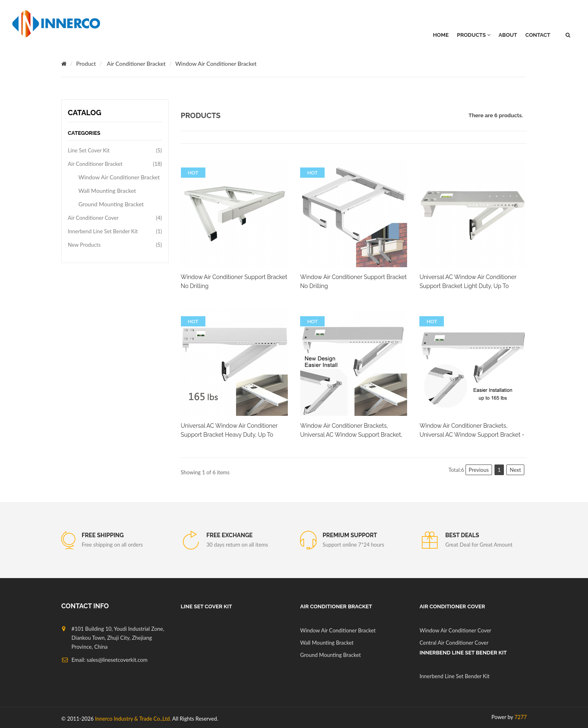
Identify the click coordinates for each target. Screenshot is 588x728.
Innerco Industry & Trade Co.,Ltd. (133, 719)
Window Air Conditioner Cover (456, 630)
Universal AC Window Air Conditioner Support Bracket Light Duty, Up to (468, 281)
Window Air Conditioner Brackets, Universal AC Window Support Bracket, (351, 430)
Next (515, 470)
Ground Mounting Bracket (111, 204)
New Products (84, 245)
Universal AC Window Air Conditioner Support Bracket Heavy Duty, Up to (229, 430)
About (508, 35)
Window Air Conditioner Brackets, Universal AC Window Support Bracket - (472, 430)
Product (86, 64)
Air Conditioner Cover (93, 218)
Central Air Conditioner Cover (454, 643)
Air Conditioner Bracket (136, 64)
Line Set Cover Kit (89, 150)
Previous (479, 470)
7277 (521, 717)
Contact (538, 35)
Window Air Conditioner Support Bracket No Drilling (234, 281)
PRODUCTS (474, 35)
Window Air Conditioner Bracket (216, 64)
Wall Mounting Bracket (107, 191)
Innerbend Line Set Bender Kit (103, 231)
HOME (441, 35)
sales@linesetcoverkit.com (117, 660)
